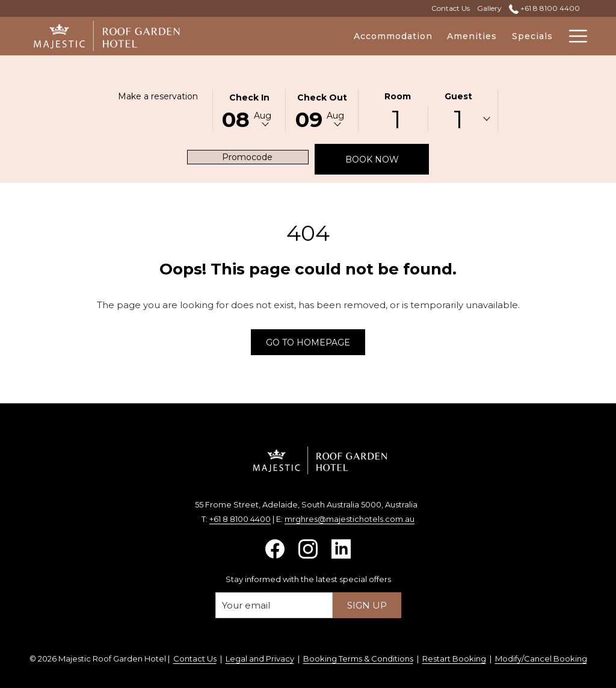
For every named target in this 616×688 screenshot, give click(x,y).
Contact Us (195, 659)
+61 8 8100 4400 (240, 519)
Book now (387, 159)
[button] (249, 110)
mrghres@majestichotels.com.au (350, 519)
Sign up (367, 605)
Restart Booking (454, 659)
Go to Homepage (308, 342)
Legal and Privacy (260, 659)
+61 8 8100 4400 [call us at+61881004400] (544, 8)
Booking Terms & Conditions (358, 659)
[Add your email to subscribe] (274, 605)
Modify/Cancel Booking (541, 659)
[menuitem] (324, 36)
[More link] (574, 36)
